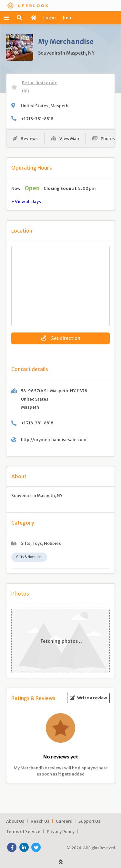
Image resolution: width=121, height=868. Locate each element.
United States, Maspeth (45, 106)
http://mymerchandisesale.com (54, 439)
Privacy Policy (61, 831)
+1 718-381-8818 (37, 119)
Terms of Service (23, 831)
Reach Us (40, 821)
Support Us (89, 821)
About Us (15, 821)
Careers (64, 821)
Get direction (60, 338)
